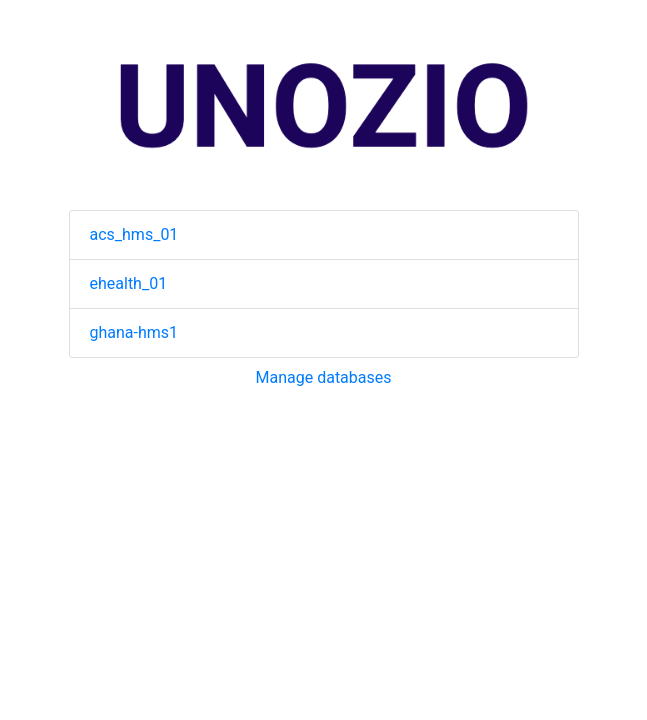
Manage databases (324, 377)
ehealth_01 (129, 283)
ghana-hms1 (134, 332)
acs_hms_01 (134, 234)
